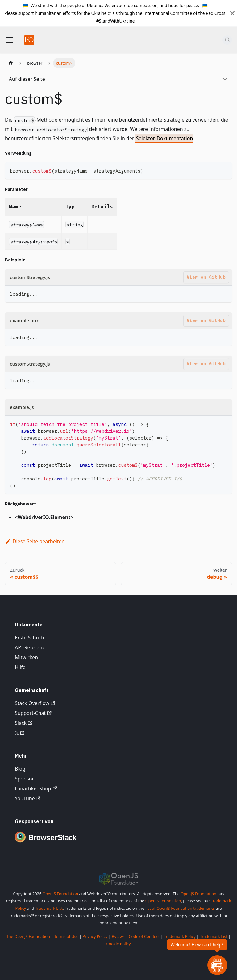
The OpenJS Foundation (28, 936)
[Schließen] (232, 13)
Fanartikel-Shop (36, 789)
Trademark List (49, 908)
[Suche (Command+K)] (227, 40)
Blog (20, 769)
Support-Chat (33, 713)
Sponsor (24, 779)
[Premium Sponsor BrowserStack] (46, 843)
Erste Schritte (30, 638)
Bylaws (118, 936)
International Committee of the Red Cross (185, 13)
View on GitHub (206, 277)
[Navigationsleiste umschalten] (10, 40)
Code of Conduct (144, 936)
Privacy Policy (95, 936)
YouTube (28, 798)
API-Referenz (30, 647)
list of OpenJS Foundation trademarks (180, 908)
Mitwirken (26, 657)
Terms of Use (66, 936)
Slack (23, 723)
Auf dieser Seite (27, 79)
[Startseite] (11, 63)
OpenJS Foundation (60, 894)
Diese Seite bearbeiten (35, 541)
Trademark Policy (180, 936)
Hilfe (20, 667)
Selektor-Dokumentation (165, 138)
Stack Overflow (35, 703)
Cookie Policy (118, 944)
